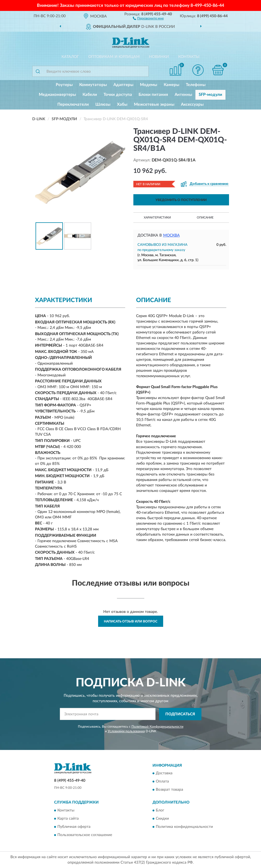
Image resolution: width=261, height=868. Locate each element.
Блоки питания (153, 95)
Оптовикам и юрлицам (114, 57)
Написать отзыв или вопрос (131, 621)
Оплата (162, 782)
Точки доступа (118, 95)
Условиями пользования (126, 731)
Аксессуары (192, 104)
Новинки (159, 57)
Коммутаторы (93, 85)
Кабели (90, 95)
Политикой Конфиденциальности (157, 727)
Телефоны (196, 85)
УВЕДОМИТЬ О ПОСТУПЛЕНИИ (181, 200)
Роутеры (64, 85)
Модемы (149, 85)
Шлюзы (103, 104)
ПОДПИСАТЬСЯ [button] (180, 714)
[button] (148, 18)
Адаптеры (123, 85)
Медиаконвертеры (57, 95)
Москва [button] (171, 235)
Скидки (162, 819)
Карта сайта (68, 819)
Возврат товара (169, 790)
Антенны (183, 95)
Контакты (189, 57)
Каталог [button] (70, 57)
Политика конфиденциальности (184, 827)
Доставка (164, 773)
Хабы (122, 104)
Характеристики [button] (157, 218)
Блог (160, 810)
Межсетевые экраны (154, 104)
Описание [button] (205, 218)
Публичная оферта (74, 827)
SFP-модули (210, 95)
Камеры (171, 85)
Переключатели (73, 104)
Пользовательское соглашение (85, 835)
